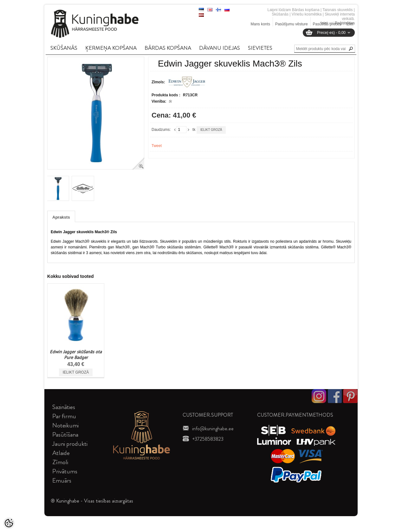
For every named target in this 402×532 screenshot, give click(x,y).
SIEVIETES (260, 48)
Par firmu (64, 416)
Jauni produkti (70, 444)
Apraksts (61, 217)
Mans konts (260, 24)
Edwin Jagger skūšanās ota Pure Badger (76, 355)
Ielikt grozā (211, 130)
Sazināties (64, 407)
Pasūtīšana (65, 435)
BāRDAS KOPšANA (168, 48)
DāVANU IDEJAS (220, 48)
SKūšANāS (64, 48)
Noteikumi (65, 425)
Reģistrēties (345, 23)
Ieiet (324, 23)
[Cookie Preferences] (9, 523)
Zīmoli (60, 462)
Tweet (157, 146)
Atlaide (61, 453)
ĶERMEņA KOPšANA (111, 48)
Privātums (65, 471)
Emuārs (62, 481)
